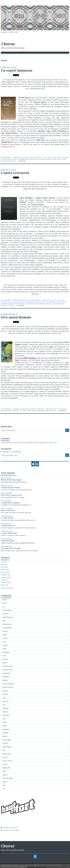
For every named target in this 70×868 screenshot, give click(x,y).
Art (4, 607)
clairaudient (4, 304)
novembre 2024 (12, 161)
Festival (5, 680)
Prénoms (6, 743)
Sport (4, 771)
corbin (63, 159)
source (27, 159)
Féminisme (6, 677)
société (5, 764)
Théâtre (5, 775)
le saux (59, 159)
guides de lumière (30, 304)
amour (54, 304)
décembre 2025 (6, 575)
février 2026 (5, 570)
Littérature (6, 715)
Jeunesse (6, 701)
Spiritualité (39, 158)
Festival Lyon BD (8, 687)
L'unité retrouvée (15, 173)
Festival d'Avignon (9, 684)
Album (5, 600)
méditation (26, 409)
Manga (5, 726)
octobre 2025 (5, 580)
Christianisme (23, 158)
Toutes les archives (7, 588)
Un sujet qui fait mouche (11, 487)
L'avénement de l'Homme (11, 548)
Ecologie (5, 659)
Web (4, 785)
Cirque (5, 635)
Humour (5, 694)
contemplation (44, 159)
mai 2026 (4, 562)
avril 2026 (4, 564)
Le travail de (25, 358)
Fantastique (23, 300)
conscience (49, 304)
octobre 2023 (11, 306)
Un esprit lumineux (17, 70)
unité (35, 159)
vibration (42, 304)
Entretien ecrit (7, 670)
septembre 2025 (6, 582)
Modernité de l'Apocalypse (11, 480)
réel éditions (16, 411)
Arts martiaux (7, 610)
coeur (19, 159)
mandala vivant (37, 411)
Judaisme (6, 708)
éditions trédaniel (61, 302)
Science (32, 300)
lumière (23, 159)
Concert (5, 638)
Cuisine (5, 645)
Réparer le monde (8, 510)
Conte (4, 642)
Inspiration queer (8, 541)
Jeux (4, 705)
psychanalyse (33, 409)
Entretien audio (8, 666)
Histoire (30, 158)
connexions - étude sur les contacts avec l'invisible (40, 302)
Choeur (8, 44)
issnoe (24, 302)
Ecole (4, 656)
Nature (5, 736)
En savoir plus (23, 867)
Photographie (7, 740)
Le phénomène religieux (10, 503)
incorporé (22, 304)
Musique (6, 733)
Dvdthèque (6, 652)
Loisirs (5, 722)
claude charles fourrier (15, 302)
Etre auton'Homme (16, 317)
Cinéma (5, 631)
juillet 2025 (5, 585)
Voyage (53, 300)
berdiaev (54, 159)
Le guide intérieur (8, 526)
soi (38, 159)
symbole (29, 411)
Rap (4, 750)
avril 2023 (53, 411)
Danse (5, 649)
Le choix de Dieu (7, 518)
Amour (5, 603)
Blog (4, 621)
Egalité (5, 663)
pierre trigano (53, 409)
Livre (34, 158)
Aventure (6, 614)
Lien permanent (6, 158)
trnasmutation (46, 411)
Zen (4, 789)
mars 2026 (4, 567)
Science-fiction (7, 761)
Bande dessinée (8, 617)
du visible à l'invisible (63, 158)
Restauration (7, 754)
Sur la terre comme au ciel (11, 495)
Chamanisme (7, 624)
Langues (5, 712)
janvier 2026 (5, 572)
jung (50, 159)
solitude (14, 159)
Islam (4, 698)
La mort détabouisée (9, 533)
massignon (4, 161)
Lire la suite (53, 443)
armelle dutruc (52, 158)
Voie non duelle (46, 300)
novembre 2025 (6, 577)
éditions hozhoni (6, 159)
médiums (11, 304)
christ (32, 159)
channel (16, 304)
